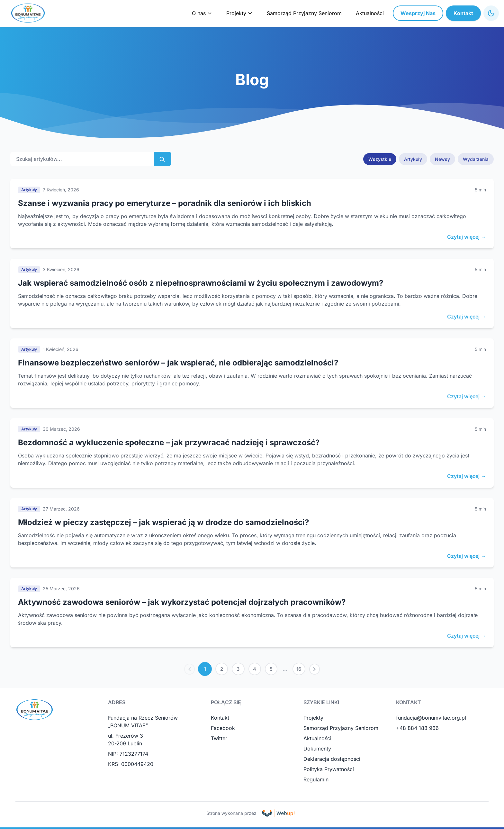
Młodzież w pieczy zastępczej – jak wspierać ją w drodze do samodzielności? (163, 522)
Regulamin (316, 781)
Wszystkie (380, 159)
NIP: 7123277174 (128, 755)
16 (303, 670)
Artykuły (413, 159)
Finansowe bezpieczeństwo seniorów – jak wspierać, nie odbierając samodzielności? (178, 363)
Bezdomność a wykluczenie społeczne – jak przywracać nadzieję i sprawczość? (169, 442)
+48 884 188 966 (417, 730)
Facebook (223, 730)
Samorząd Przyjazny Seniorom (304, 13)
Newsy (442, 159)
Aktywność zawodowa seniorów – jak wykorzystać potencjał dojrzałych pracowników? (182, 602)
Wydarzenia (476, 159)
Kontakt (463, 13)
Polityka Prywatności (329, 771)
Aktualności (370, 13)
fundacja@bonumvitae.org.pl (431, 719)
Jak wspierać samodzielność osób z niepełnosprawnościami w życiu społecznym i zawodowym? (201, 283)
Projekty (313, 719)
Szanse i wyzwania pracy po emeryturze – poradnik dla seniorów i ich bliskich (165, 203)
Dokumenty (317, 750)
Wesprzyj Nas (418, 13)
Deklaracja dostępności (332, 760)
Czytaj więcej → (467, 237)
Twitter (219, 740)
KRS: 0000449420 (131, 766)
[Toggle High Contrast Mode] (491, 13)
